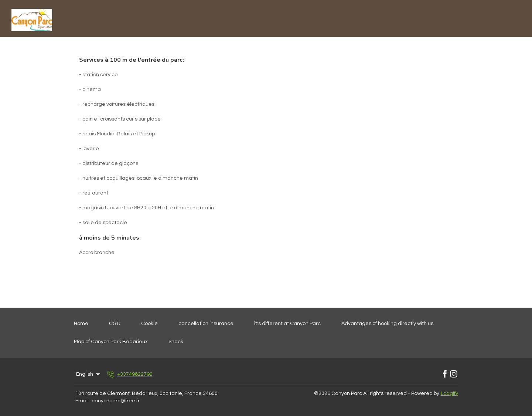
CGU (115, 324)
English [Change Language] (89, 374)
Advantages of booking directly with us (387, 324)
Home (81, 324)
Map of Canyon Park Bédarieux (111, 342)
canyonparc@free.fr (116, 401)
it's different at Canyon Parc (287, 324)
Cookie (149, 324)
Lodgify (449, 393)
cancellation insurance (206, 324)
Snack (176, 342)
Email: (83, 401)
